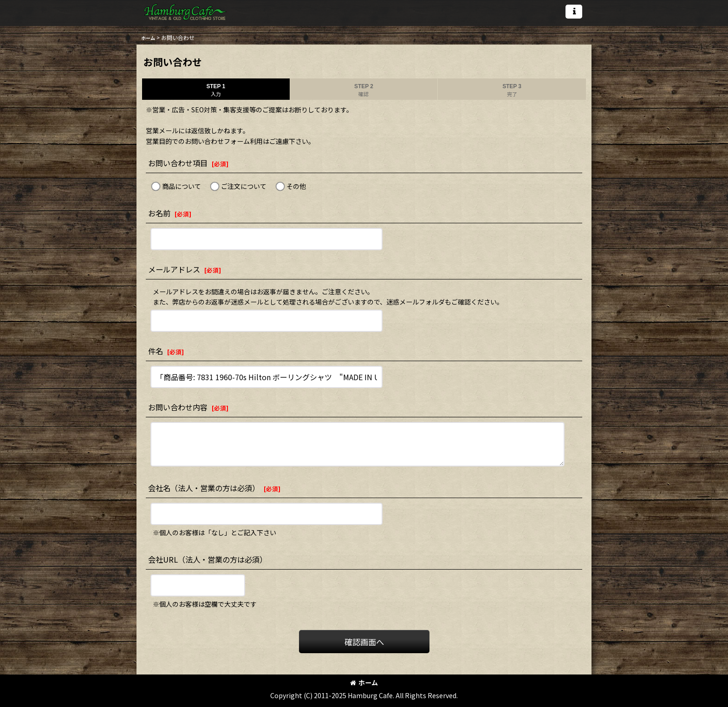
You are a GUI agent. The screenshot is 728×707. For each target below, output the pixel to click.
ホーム (364, 682)
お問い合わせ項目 (178, 163)
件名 (156, 351)
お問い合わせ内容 (178, 407)
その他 (296, 186)
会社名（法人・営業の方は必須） (204, 488)
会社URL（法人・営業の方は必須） (208, 559)
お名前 (159, 213)
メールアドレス (174, 269)
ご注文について (244, 186)
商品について (182, 186)
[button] (574, 12)
